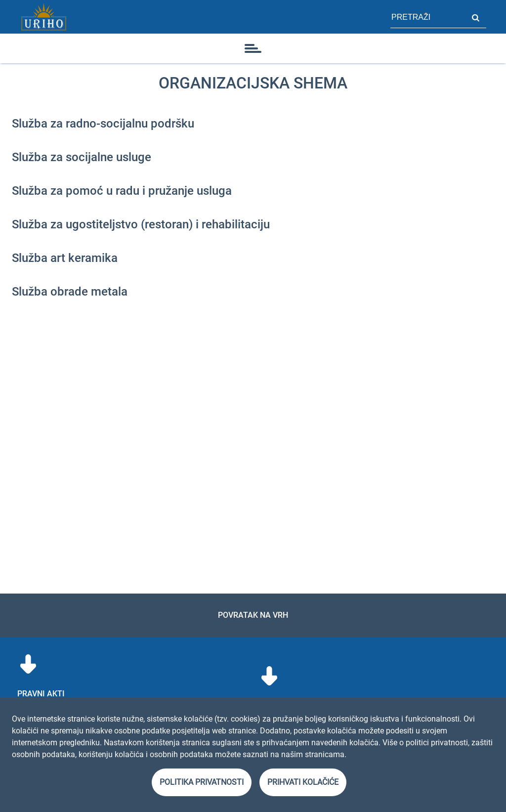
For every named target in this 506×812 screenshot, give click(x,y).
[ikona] (253, 48)
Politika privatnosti (202, 782)
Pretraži (475, 17)
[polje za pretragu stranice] (427, 17)
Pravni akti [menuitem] (41, 694)
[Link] (43, 17)
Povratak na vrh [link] (253, 615)
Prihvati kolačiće (303, 782)
